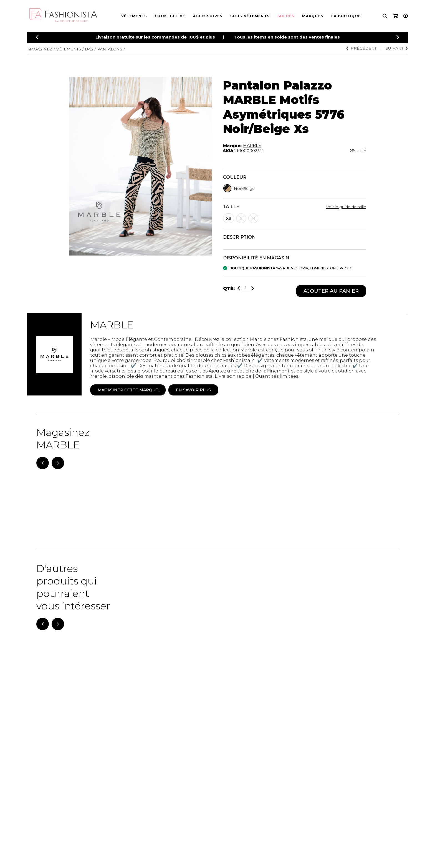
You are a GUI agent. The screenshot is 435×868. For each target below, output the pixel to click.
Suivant (397, 48)
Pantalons (110, 49)
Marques (313, 16)
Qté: (229, 288)
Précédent (361, 48)
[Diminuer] (239, 288)
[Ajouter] (253, 288)
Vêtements (134, 16)
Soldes (286, 16)
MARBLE (252, 145)
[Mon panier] (395, 16)
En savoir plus (193, 390)
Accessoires (208, 16)
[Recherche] (385, 16)
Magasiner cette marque (128, 390)
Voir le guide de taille (346, 207)
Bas (89, 49)
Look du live (170, 16)
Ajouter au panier (331, 291)
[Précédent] (37, 37)
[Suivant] (58, 463)
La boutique (346, 16)
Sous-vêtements (250, 16)
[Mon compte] (406, 16)
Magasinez (40, 49)
